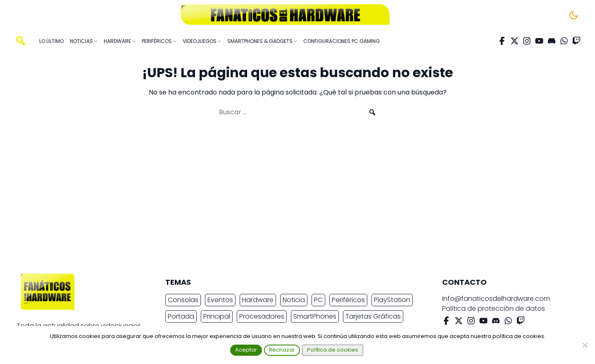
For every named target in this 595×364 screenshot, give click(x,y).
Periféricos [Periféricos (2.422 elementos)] (348, 300)
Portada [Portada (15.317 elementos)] (181, 316)
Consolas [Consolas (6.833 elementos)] (183, 300)
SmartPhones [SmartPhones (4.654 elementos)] (315, 316)
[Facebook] (502, 41)
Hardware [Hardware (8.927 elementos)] (258, 300)
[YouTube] (539, 41)
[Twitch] (576, 41)
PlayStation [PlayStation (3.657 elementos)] (392, 300)
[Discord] (552, 41)
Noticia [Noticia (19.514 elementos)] (294, 300)
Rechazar (282, 350)
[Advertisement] (291, 199)
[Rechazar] (585, 345)
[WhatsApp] (564, 41)
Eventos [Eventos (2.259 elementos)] (220, 300)
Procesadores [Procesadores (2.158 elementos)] (262, 316)
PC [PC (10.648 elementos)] (318, 300)
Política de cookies (333, 350)
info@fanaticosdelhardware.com (496, 299)
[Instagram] (527, 41)
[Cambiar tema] (574, 15)
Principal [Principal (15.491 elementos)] (217, 316)
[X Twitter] (514, 41)
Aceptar (246, 350)
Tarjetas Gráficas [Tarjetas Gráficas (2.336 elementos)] (373, 316)
